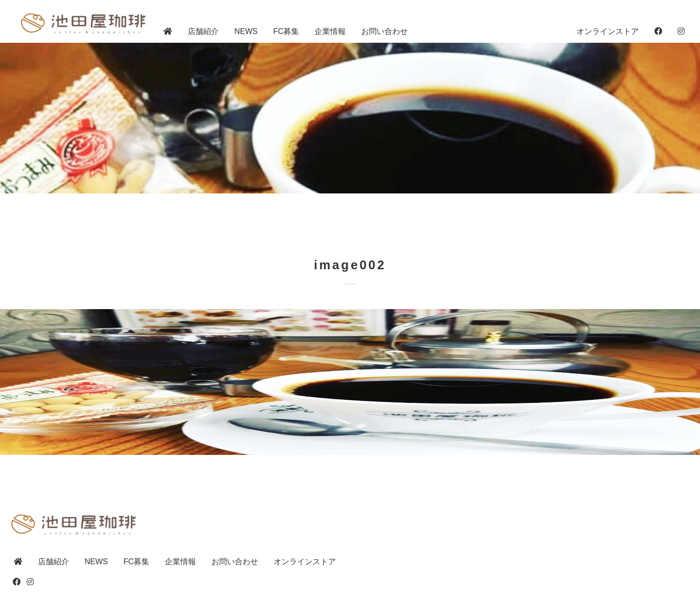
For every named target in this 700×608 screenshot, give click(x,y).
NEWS (246, 31)
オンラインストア (608, 31)
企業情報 (330, 31)
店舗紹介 (203, 31)
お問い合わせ (385, 31)
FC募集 (286, 31)
